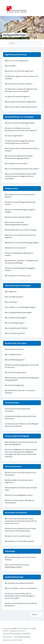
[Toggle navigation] (41, 8)
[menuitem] (7, 637)
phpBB (14, 628)
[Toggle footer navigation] (3, 623)
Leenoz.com (21, 631)
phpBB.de (27, 634)
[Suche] (36, 43)
